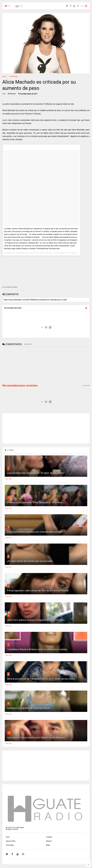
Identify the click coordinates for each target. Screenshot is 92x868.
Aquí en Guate (11, 841)
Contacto (49, 837)
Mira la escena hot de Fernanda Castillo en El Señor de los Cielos (41, 679)
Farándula (14, 76)
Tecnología (10, 845)
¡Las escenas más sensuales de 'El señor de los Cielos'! (36, 473)
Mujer (48, 845)
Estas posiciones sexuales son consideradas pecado (35, 532)
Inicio (4, 76)
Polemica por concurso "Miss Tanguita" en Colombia (34, 502)
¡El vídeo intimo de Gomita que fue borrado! (30, 561)
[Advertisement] (20, 365)
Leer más (8, 479)
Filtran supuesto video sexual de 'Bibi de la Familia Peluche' (38, 591)
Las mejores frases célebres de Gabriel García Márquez (36, 738)
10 (9, 733)
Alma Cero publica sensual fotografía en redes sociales (36, 620)
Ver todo (86, 386)
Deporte (49, 841)
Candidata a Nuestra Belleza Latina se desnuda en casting (37, 649)
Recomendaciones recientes (20, 386)
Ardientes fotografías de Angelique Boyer (29, 708)
